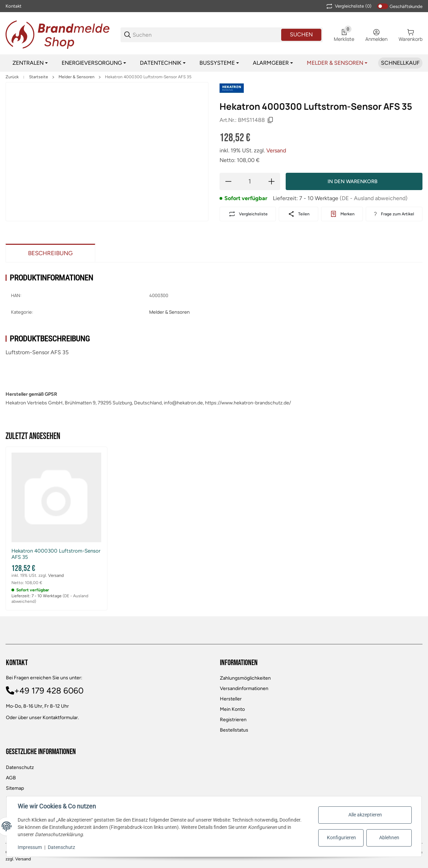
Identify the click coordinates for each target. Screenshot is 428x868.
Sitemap (15, 788)
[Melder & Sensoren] (337, 63)
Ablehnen (389, 838)
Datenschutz (20, 767)
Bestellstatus (234, 730)
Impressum (30, 847)
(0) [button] (348, 6)
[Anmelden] (376, 35)
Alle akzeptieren (365, 815)
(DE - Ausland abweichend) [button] (374, 198)
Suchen (301, 34)
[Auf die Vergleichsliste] (248, 214)
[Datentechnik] (163, 63)
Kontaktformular (60, 718)
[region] (214, 63)
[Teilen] (298, 214)
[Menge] (250, 181)
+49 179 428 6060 (49, 691)
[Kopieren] (270, 120)
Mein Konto (232, 709)
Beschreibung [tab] (50, 253)
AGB (11, 778)
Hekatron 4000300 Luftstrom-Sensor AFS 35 (148, 77)
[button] (56, 498)
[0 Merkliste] (344, 35)
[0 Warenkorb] (411, 35)
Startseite (39, 77)
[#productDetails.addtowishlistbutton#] (342, 214)
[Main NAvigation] (214, 6)
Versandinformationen (244, 688)
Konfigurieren (341, 838)
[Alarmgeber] (273, 63)
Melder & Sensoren (77, 77)
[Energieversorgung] (94, 63)
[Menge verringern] (228, 181)
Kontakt (14, 6)
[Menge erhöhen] (271, 181)
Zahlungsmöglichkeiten (245, 678)
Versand (276, 150)
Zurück (12, 77)
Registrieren (233, 720)
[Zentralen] (30, 63)
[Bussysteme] (219, 63)
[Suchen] (206, 35)
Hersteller (231, 699)
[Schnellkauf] (400, 63)
